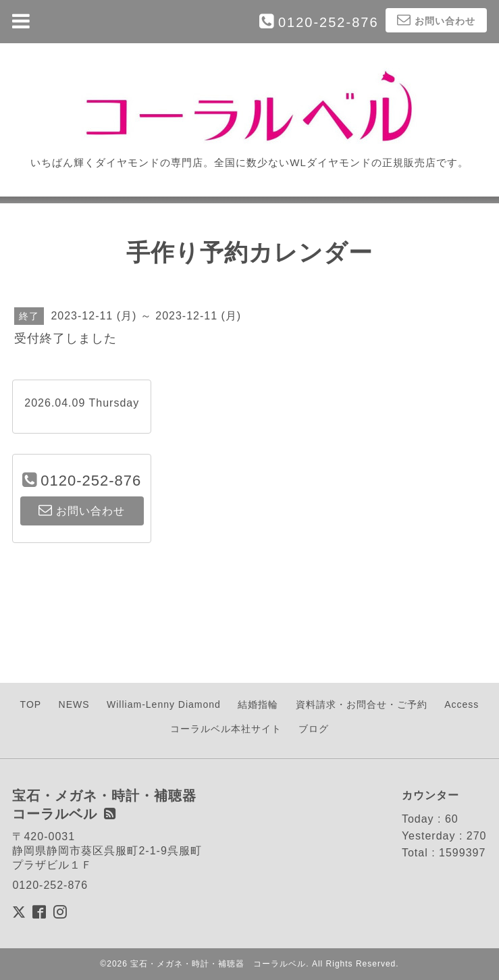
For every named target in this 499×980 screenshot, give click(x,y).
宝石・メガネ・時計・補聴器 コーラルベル (218, 964)
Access (462, 704)
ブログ (314, 729)
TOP (31, 704)
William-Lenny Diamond (164, 704)
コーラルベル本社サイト (226, 729)
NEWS (74, 704)
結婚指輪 (258, 704)
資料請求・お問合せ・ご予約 (362, 704)
